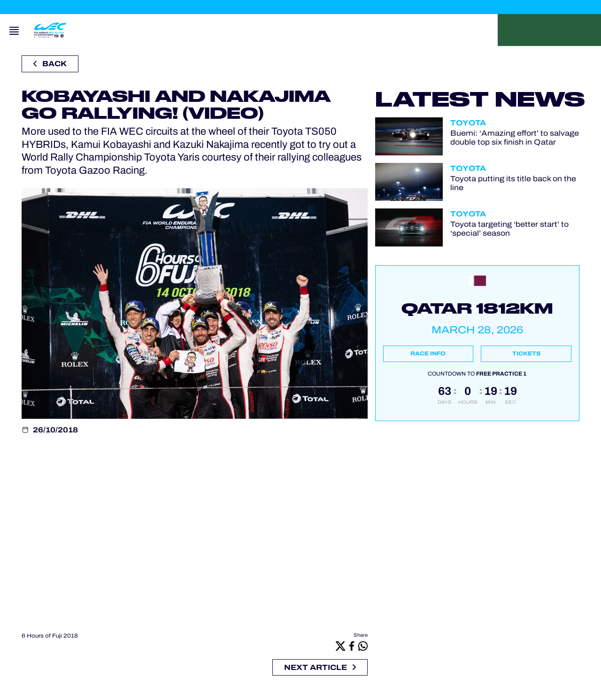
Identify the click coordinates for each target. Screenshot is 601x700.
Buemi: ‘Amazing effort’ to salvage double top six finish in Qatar (515, 138)
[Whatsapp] (363, 646)
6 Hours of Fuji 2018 (50, 636)
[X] (340, 646)
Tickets (526, 354)
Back (50, 64)
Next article (320, 667)
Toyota (468, 123)
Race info (428, 354)
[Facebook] (352, 646)
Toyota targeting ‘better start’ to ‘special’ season (509, 229)
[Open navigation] (14, 30)
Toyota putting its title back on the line (513, 183)
